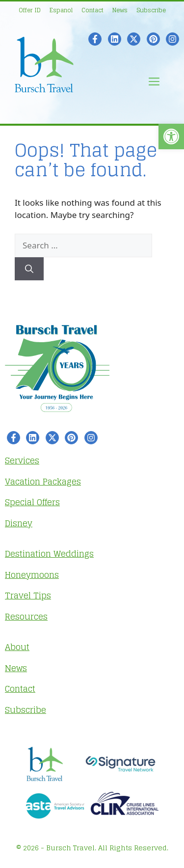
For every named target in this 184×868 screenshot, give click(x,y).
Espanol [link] (61, 10)
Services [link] (22, 460)
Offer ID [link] (30, 10)
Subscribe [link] (151, 10)
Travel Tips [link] (28, 595)
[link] (171, 136)
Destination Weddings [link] (49, 554)
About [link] (17, 647)
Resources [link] (26, 616)
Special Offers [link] (32, 502)
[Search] (29, 269)
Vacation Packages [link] (43, 481)
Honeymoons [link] (32, 575)
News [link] (120, 10)
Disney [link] (19, 523)
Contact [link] (92, 10)
